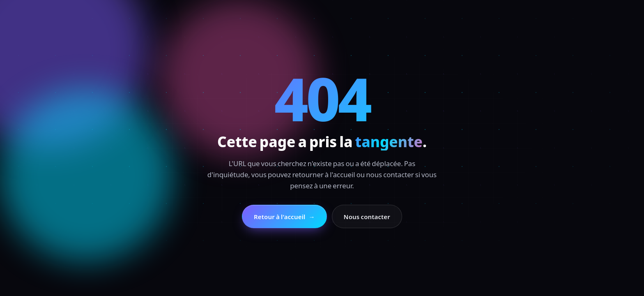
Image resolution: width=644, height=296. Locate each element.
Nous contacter (367, 216)
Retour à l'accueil (284, 216)
